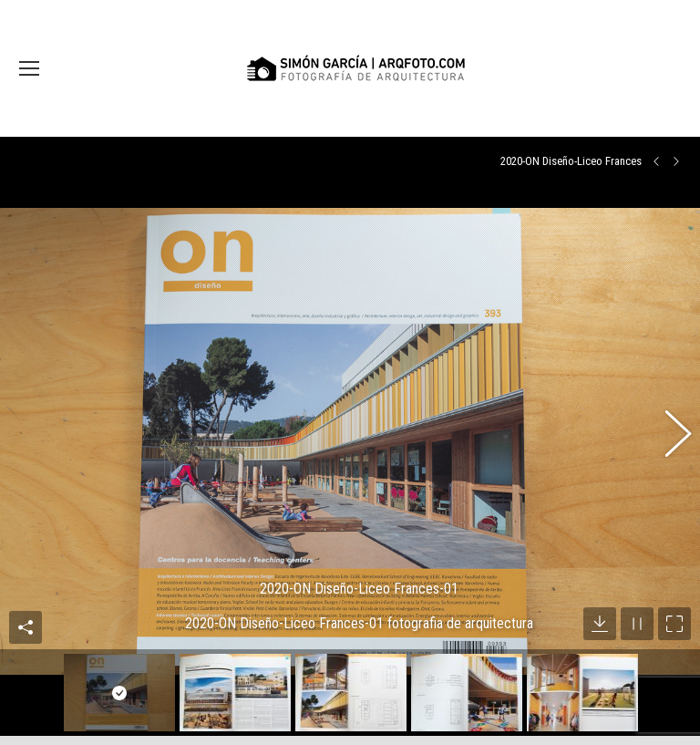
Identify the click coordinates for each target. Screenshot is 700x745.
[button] (668, 422)
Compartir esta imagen (26, 599)
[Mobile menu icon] (29, 68)
